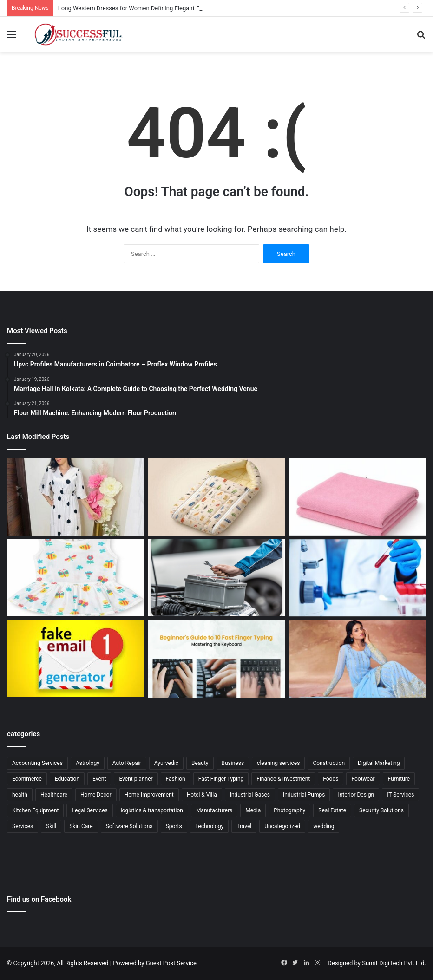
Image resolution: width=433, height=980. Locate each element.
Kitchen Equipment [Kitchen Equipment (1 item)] (35, 810)
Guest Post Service (171, 963)
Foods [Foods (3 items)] (331, 779)
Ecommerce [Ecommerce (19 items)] (27, 779)
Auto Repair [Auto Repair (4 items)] (127, 763)
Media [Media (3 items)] (253, 810)
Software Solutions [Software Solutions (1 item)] (129, 826)
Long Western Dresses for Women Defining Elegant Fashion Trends (148, 8)
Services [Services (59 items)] (23, 826)
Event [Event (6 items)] (99, 779)
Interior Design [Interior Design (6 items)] (356, 795)
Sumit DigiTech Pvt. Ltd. (394, 963)
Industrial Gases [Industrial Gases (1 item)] (250, 795)
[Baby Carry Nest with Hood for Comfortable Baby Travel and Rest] (216, 497)
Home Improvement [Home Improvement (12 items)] (149, 795)
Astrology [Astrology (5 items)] (88, 763)
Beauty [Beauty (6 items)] (200, 763)
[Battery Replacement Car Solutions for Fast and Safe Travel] (216, 578)
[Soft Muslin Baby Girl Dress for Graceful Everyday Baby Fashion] (75, 578)
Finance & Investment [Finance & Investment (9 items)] (283, 779)
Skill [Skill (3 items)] (51, 826)
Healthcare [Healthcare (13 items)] (54, 795)
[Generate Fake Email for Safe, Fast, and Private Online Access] (75, 658)
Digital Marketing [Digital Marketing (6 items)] (379, 763)
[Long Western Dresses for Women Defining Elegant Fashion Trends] (75, 497)
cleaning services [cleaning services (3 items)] (278, 763)
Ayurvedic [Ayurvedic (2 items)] (166, 763)
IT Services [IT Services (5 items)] (400, 795)
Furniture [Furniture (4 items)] (399, 779)
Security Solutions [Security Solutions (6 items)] (381, 810)
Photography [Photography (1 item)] (289, 810)
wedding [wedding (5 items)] (324, 826)
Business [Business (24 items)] (233, 763)
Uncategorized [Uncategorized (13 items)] (282, 826)
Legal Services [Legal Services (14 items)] (89, 810)
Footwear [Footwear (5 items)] (363, 779)
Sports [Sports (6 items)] (174, 826)
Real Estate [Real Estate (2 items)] (332, 810)
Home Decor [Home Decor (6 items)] (96, 795)
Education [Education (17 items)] (67, 779)
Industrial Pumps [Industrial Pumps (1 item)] (304, 795)
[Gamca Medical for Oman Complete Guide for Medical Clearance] (358, 578)
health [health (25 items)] (20, 795)
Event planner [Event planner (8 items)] (136, 779)
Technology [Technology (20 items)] (209, 826)
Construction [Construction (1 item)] (329, 763)
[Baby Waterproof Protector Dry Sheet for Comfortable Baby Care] (358, 497)
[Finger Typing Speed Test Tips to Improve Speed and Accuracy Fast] (216, 659)
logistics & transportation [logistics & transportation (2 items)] (152, 810)
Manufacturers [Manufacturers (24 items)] (214, 810)
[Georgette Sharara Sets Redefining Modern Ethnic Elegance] (358, 659)
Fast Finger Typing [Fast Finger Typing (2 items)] (221, 779)
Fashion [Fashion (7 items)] (176, 779)
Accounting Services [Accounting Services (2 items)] (37, 763)
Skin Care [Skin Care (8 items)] (81, 826)
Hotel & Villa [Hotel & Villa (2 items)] (202, 795)
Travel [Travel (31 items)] (244, 826)
